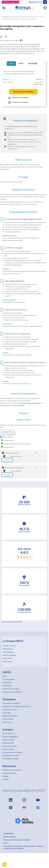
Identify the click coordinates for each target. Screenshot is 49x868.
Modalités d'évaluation (23, 190)
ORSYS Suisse (7, 658)
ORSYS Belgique (8, 652)
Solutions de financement (23, 394)
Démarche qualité (8, 740)
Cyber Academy (8, 719)
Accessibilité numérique (11, 759)
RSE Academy (7, 722)
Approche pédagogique (10, 737)
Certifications (7, 682)
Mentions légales (9, 837)
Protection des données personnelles (17, 840)
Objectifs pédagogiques (26, 120)
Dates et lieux (23, 420)
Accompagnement (9, 679)
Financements (7, 686)
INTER (11, 64)
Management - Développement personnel (24, 17)
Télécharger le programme (19, 98)
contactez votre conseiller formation (12, 405)
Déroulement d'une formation (12, 692)
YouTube (6, 779)
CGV (5, 843)
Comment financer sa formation (30, 403)
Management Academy (10, 716)
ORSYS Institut (8, 649)
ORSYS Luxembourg (9, 655)
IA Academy (7, 713)
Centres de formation (10, 746)
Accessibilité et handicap (11, 755)
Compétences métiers (10, 710)
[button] (4, 864)
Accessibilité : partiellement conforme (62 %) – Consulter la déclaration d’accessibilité (24, 847)
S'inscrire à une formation (11, 689)
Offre (4, 676)
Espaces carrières (8, 749)
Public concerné (23, 160)
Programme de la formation (23, 212)
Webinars (6, 776)
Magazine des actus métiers (12, 770)
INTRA (21, 64)
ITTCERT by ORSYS (9, 646)
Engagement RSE (8, 743)
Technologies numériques (11, 703)
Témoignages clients (9, 773)
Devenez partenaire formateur (13, 752)
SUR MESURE (33, 64)
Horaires (24, 413)
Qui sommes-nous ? (9, 733)
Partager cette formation (18, 102)
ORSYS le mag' (7, 661)
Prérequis (23, 177)
